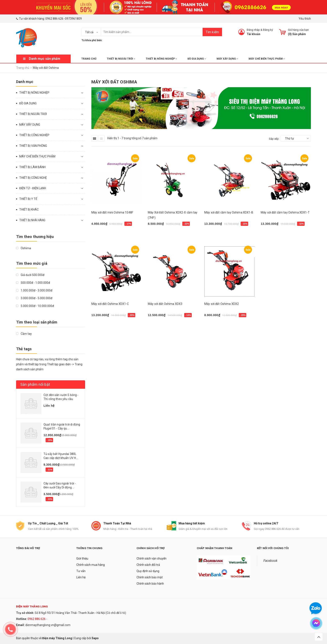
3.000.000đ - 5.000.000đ (34, 298)
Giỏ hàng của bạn (298, 30)
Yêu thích (305, 19)
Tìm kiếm (212, 32)
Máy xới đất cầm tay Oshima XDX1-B (229, 212)
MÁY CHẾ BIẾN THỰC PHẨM (267, 59)
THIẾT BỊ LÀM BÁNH (32, 167)
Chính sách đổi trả (148, 565)
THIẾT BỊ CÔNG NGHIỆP (34, 135)
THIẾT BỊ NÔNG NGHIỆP (161, 59)
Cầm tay (24, 334)
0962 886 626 (54, 19)
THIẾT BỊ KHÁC (29, 210)
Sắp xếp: (274, 139)
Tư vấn (81, 571)
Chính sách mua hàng (91, 565)
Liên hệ (81, 577)
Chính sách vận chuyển (151, 558)
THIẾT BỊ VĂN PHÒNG (33, 146)
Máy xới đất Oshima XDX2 (222, 304)
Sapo (95, 638)
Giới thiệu (82, 558)
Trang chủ (89, 59)
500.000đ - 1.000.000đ (33, 283)
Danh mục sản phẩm (45, 59)
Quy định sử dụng (148, 571)
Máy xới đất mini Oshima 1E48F (112, 212)
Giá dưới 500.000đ (30, 275)
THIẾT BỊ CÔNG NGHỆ (33, 178)
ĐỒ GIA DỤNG (197, 59)
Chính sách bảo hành (150, 584)
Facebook (270, 561)
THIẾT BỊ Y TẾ (28, 199)
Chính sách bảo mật (150, 577)
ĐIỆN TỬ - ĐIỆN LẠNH (33, 188)
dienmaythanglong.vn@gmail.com (48, 625)
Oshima (24, 248)
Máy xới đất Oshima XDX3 (165, 304)
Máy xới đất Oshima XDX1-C (110, 304)
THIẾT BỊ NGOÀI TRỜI (121, 59)
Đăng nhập (253, 30)
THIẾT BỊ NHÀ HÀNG (32, 220)
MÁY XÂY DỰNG (227, 59)
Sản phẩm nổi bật (35, 384)
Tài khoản (254, 34)
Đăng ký (268, 30)
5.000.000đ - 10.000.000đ (35, 306)
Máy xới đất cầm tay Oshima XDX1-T (285, 212)
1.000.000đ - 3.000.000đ (34, 290)
